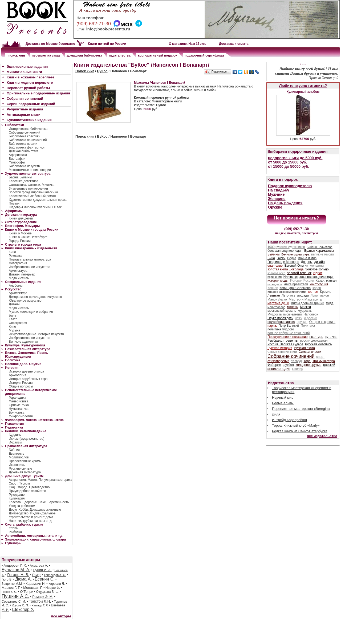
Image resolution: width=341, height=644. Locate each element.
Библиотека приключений (28, 140)
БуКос (102, 71)
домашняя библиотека (84, 55)
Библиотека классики (25, 136)
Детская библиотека (24, 151)
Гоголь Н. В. (18, 575)
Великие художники (23, 342)
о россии (311, 318)
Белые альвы (283, 403)
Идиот (318, 273)
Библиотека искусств (24, 166)
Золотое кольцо (317, 269)
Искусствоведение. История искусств (36, 334)
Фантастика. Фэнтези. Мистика (32, 185)
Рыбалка (15, 532)
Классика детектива (24, 181)
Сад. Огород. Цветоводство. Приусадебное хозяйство (30, 489)
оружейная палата (281, 322)
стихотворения (278, 361)
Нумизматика (19, 409)
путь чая (331, 337)
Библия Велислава (319, 247)
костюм (313, 292)
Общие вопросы (21, 386)
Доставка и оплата (234, 44)
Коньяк (273, 288)
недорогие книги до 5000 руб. (295, 158)
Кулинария (17, 498)
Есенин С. (44, 579)
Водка (292, 258)
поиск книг (17, 55)
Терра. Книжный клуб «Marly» (296, 425)
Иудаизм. (16, 442)
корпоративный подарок (158, 55)
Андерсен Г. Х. (15, 565)
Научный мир (283, 397)
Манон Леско (277, 299)
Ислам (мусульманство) (27, 439)
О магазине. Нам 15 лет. (188, 44)
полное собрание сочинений (289, 333)
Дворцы (307, 262)
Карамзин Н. (36, 584)
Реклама (15, 256)
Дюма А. (23, 579)
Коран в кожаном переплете (287, 292)
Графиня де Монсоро (283, 262)
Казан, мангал (326, 281)
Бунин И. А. (42, 570)
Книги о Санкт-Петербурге (28, 237)
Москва (305, 307)
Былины (273, 254)
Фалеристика (19, 401)
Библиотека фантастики (27, 147)
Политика (308, 326)
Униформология (21, 416)
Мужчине (276, 194)
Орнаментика (19, 405)
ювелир (298, 369)
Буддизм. (16, 435)
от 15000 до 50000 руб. (289, 166)
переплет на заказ (46, 55)
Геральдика (17, 398)
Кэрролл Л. (57, 584)
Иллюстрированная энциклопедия (309, 277)
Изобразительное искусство (30, 267)
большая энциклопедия (285, 251)
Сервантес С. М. (14, 602)
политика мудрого (281, 329)
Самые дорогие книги (282, 352)
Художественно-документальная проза (38, 200)
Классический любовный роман (32, 196)
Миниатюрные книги (167, 101)
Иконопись (17, 465)
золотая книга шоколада (285, 269)
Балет (13, 315)
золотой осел (276, 273)
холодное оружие (309, 365)
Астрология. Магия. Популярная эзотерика (40, 480)
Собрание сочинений (25, 133)
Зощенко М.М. (12, 584)
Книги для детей (21, 218)
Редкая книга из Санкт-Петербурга (300, 431)
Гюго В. (7, 579)
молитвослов (276, 307)
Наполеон (311, 314)
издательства (120, 55)
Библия (14, 450)
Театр (13, 319)
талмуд (297, 361)
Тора (307, 361)
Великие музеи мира (295, 254)
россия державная (314, 341)
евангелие (275, 266)
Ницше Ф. (53, 588)
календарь (275, 284)
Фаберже (274, 365)
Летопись (289, 295)
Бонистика (17, 413)
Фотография (18, 263)
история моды (278, 281)
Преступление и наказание (288, 337)
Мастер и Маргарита (305, 299)
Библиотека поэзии (23, 144)
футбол (288, 365)
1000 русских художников (286, 247)
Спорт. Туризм (19, 483)
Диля (276, 414)
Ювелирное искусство (25, 301)
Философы (17, 162)
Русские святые (20, 469)
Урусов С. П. (20, 605)
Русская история (280, 348)
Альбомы (16, 286)
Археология (17, 375)
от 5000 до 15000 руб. (288, 162)
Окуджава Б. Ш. (48, 592)
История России (21, 383)
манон (324, 295)
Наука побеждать (280, 318)
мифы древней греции (308, 303)
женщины (317, 266)
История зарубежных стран (29, 379)
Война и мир (307, 258)
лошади (303, 295)
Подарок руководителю (290, 186)
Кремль (326, 292)
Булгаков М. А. (16, 570)
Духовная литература (25, 472)
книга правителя (296, 284)
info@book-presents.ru (108, 29)
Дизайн (14, 304)
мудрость (305, 311)
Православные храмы (25, 461)
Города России (20, 241)
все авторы (61, 616)
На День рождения (285, 203)
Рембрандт (276, 341)
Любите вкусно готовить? (303, 86)
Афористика (18, 155)
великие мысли (322, 254)
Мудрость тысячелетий (285, 314)
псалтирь (316, 337)
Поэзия (14, 203)
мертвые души (278, 303)
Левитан (274, 295)
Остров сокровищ (322, 322)
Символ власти (310, 352)
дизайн (319, 262)
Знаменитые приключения (28, 189)
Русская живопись (318, 344)
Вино (271, 258)
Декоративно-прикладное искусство (35, 297)
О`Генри (27, 592)
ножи (299, 318)
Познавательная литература (30, 259)
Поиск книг (85, 71)
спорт (320, 357)
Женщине (277, 199)
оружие (302, 322)
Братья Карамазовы (319, 251)
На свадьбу (279, 190)
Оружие (275, 207)
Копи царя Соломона (295, 288)
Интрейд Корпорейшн (289, 420)
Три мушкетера (324, 361)
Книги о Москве (20, 233)
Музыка (14, 330)
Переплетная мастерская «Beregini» (301, 409)
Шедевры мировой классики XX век (35, 207)
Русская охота (304, 348)
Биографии (17, 159)
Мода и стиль (19, 278)
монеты (293, 307)
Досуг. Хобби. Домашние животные (35, 510)
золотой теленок (299, 273)
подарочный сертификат (204, 55)
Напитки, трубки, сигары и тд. (31, 521)
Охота (13, 528)
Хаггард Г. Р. (40, 605)
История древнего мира (26, 371)
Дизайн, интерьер (22, 274)
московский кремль (282, 311)
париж (272, 326)
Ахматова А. (39, 566)
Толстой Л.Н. (40, 601)
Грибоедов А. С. (55, 575)
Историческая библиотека (28, 129)
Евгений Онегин (296, 266)
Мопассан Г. (33, 588)
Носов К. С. (9, 592)
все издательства (322, 436)
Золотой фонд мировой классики (33, 192)
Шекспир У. (23, 609)
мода (330, 303)
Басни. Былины (20, 177)
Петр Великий (289, 326)
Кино (12, 252)
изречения (275, 277)
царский (329, 365)
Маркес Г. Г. (11, 588)
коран (317, 288)
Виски (281, 258)
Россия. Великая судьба (285, 344)
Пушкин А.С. (15, 596)
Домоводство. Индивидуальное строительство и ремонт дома (32, 515)
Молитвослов (19, 457)
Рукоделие (17, 495)
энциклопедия (279, 369)
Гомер (37, 575)
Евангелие (17, 454)
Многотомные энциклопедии (30, 170)
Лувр (314, 295)
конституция (319, 284)
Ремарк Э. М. (43, 597)
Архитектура (18, 271)
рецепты (292, 341)
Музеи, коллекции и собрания (31, 312)
